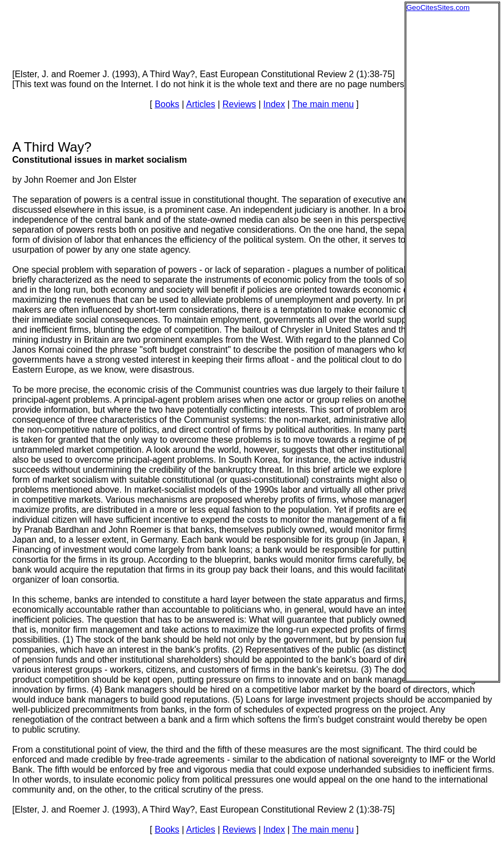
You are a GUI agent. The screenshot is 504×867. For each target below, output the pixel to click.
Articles (200, 104)
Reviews (239, 104)
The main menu (323, 104)
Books (167, 104)
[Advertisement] (451, 178)
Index (274, 104)
